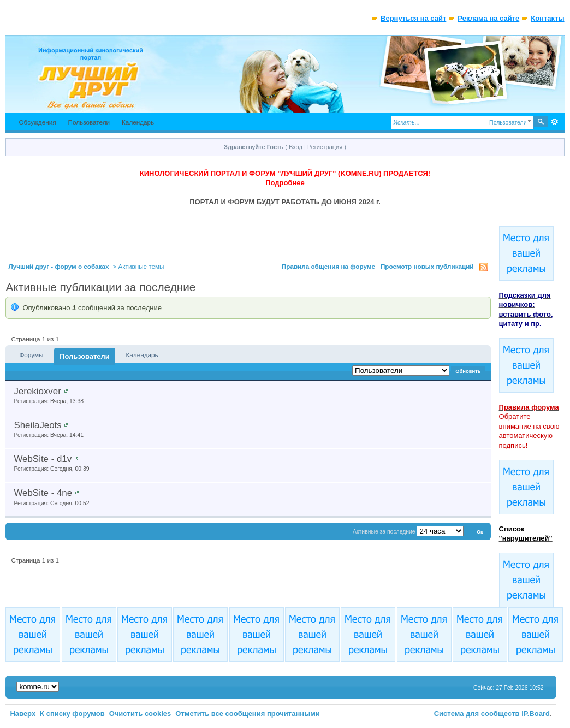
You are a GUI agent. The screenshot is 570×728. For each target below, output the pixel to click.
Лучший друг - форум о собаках (58, 266)
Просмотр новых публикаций (427, 266)
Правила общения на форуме (328, 266)
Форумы (31, 355)
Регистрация (325, 147)
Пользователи (89, 122)
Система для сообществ (477, 714)
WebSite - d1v (43, 459)
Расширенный (555, 122)
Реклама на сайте (488, 18)
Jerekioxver (37, 391)
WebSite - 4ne (43, 493)
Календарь (138, 122)
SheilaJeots (37, 425)
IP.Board (536, 714)
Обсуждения (37, 122)
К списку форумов (72, 714)
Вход (296, 147)
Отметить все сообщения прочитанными (248, 714)
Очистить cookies (140, 714)
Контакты (547, 18)
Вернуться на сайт (413, 18)
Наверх (23, 714)
